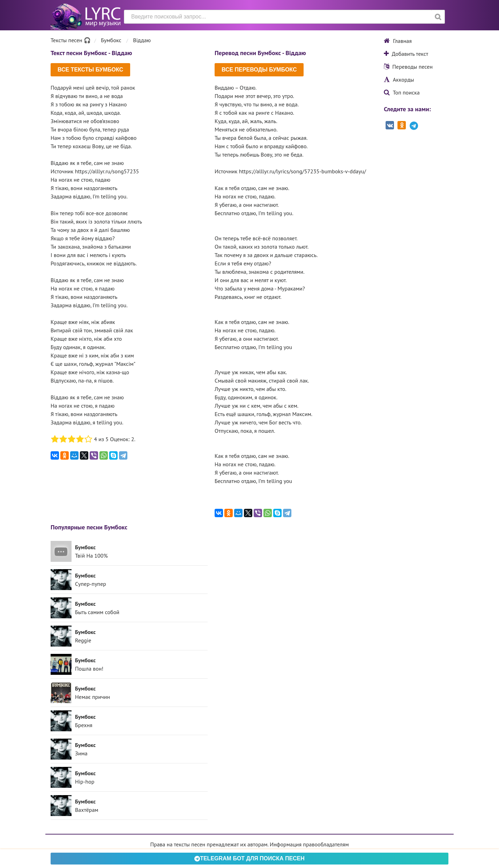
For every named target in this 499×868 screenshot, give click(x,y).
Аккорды (399, 80)
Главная (398, 41)
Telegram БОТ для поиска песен (249, 858)
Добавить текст (406, 54)
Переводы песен (408, 67)
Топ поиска (402, 92)
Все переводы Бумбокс (259, 70)
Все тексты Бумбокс (90, 70)
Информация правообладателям (309, 844)
